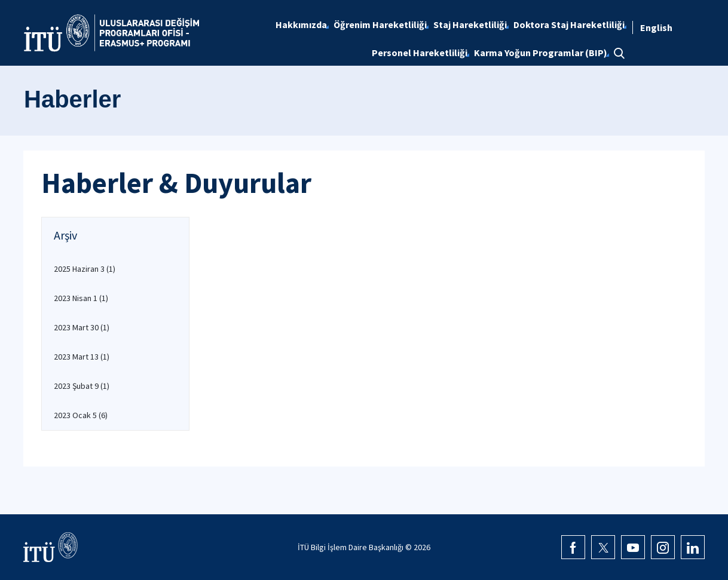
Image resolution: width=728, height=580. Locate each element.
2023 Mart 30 (82, 327)
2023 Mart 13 (82, 357)
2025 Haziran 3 (85, 269)
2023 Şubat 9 (82, 386)
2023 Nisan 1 (81, 298)
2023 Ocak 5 (81, 415)
